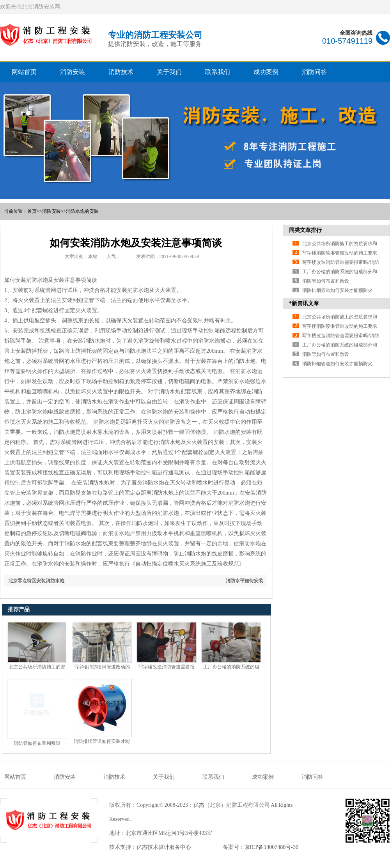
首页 (32, 211)
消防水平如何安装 (245, 581)
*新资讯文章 (304, 303)
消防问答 (314, 72)
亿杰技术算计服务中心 (164, 847)
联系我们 (218, 72)
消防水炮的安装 (82, 211)
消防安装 (73, 72)
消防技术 (121, 72)
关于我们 (169, 72)
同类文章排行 (305, 230)
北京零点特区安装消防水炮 (36, 581)
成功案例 (266, 72)
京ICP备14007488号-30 (271, 847)
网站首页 (24, 72)
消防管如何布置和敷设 (37, 743)
